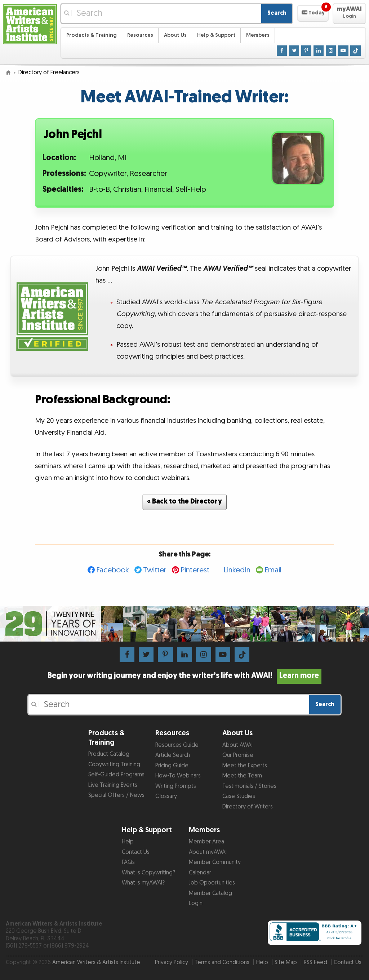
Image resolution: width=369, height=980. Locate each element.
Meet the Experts (245, 766)
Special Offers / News (116, 795)
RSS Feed (315, 963)
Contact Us (136, 852)
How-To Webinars (178, 776)
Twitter (155, 570)
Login (196, 903)
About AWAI (237, 745)
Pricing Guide (172, 766)
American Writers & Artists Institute (96, 963)
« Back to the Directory (184, 502)
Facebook (113, 570)
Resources (140, 35)
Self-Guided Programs (116, 775)
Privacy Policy (172, 963)
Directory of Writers (248, 807)
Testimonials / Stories (249, 786)
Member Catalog (210, 893)
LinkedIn (237, 570)
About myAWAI (208, 852)
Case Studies (239, 796)
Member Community (215, 862)
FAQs (128, 862)
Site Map (286, 963)
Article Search (173, 755)
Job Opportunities (212, 883)
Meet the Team (242, 776)
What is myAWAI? (143, 883)
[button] (313, 13)
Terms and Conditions (222, 963)
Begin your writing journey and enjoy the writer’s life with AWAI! (184, 676)
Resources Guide (177, 745)
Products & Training (92, 35)
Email (273, 570)
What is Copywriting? (148, 873)
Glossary (166, 796)
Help (128, 842)
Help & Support (216, 35)
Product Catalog (109, 754)
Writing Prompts (176, 786)
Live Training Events (113, 785)
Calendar (200, 873)
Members (258, 35)
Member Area (206, 842)
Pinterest (195, 570)
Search (277, 13)
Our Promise (238, 755)
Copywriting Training (114, 765)
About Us (175, 35)
